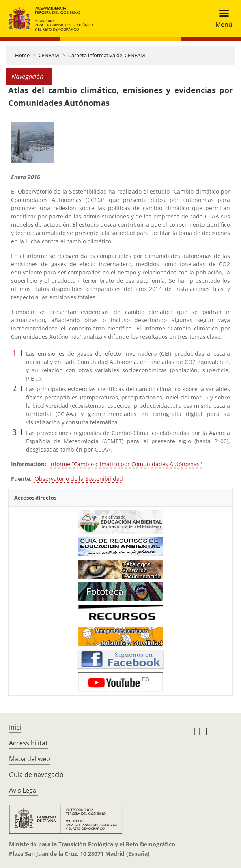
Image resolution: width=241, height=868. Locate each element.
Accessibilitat (28, 743)
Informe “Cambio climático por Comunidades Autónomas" (126, 464)
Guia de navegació (36, 775)
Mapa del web (30, 759)
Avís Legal (23, 790)
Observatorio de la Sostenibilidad (79, 479)
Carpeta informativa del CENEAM (107, 55)
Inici (15, 727)
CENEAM (49, 55)
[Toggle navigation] (221, 19)
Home (22, 55)
